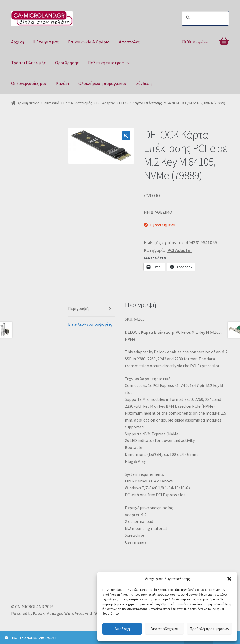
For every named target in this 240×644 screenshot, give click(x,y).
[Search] (205, 18)
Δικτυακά (52, 103)
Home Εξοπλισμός (78, 103)
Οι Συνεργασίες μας (29, 83)
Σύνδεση (144, 83)
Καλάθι (63, 83)
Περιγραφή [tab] (78, 308)
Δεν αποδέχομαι (164, 629)
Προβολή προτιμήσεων (209, 629)
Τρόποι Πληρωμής (28, 63)
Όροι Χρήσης (67, 63)
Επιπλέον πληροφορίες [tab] (90, 324)
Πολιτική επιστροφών (109, 63)
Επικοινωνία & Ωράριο (89, 42)
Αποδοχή (122, 629)
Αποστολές (129, 42)
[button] (229, 579)
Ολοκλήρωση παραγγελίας (103, 83)
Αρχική (18, 42)
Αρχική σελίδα (29, 103)
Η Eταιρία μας (46, 42)
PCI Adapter (106, 103)
